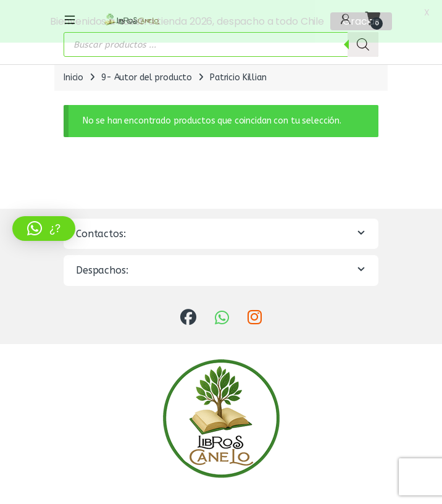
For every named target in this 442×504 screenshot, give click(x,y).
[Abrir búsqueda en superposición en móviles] (221, 43)
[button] (44, 229)
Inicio (73, 76)
